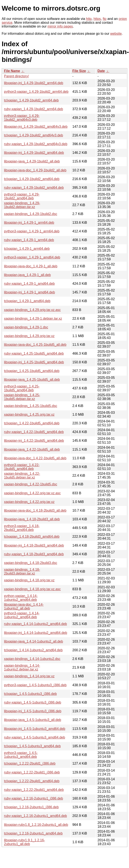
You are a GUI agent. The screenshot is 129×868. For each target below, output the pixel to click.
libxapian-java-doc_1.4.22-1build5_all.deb (35, 458)
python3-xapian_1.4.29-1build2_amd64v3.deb (22, 118)
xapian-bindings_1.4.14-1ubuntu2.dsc (32, 659)
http (89, 19)
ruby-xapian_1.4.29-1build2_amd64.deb (34, 188)
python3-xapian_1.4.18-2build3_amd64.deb (22, 528)
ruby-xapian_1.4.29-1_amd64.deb (29, 284)
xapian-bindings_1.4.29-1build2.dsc (31, 214)
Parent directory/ (16, 76)
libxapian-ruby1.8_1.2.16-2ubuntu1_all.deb (36, 825)
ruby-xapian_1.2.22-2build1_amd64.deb (34, 790)
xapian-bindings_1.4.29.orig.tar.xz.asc (32, 310)
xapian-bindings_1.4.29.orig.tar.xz (29, 336)
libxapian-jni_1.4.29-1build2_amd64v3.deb (36, 127)
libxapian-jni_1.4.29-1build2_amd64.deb (34, 153)
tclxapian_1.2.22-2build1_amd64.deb (32, 781)
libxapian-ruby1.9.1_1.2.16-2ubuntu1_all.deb (24, 842)
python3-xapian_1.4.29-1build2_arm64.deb (36, 92)
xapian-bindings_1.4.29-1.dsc (26, 327)
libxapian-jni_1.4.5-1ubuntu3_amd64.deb (35, 729)
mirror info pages (60, 26)
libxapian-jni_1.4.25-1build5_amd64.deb (34, 362)
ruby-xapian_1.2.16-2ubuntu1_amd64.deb (35, 816)
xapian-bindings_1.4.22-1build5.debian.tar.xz (22, 476)
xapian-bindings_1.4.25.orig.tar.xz (29, 415)
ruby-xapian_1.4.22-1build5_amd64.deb (34, 432)
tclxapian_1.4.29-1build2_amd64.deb (32, 179)
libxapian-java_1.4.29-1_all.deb (27, 275)
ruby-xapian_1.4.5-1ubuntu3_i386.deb (33, 702)
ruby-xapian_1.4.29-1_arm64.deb (29, 240)
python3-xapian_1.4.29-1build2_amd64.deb (22, 196)
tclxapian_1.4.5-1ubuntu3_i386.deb (30, 694)
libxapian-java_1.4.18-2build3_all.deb (32, 519)
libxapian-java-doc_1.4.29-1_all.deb (31, 266)
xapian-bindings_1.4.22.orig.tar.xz (29, 502)
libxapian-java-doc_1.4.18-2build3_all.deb (35, 510)
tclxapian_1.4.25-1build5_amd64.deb (32, 371)
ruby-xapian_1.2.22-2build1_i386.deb (32, 772)
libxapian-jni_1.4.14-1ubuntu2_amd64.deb (36, 633)
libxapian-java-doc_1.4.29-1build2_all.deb (35, 170)
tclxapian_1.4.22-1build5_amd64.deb (32, 423)
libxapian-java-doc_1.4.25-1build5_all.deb (35, 345)
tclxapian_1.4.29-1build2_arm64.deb (31, 100)
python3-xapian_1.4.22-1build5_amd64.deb (22, 467)
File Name (12, 71)
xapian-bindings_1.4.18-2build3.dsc (31, 563)
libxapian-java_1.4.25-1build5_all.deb (32, 380)
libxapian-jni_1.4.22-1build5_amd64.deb (34, 441)
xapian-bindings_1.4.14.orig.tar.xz (29, 676)
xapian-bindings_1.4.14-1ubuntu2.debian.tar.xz (22, 667)
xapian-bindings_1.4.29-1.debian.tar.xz (33, 319)
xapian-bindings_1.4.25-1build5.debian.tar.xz (22, 397)
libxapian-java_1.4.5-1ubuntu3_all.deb (33, 720)
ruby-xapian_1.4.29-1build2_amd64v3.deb (36, 144)
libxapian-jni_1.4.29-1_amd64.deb (29, 292)
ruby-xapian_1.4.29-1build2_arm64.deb (33, 109)
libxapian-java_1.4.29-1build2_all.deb (32, 161)
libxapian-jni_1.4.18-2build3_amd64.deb (34, 545)
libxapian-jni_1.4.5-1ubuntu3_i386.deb (33, 711)
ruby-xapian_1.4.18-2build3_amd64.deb (34, 554)
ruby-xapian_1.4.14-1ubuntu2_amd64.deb (35, 624)
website (116, 34)
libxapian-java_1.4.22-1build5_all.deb (32, 449)
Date (101, 71)
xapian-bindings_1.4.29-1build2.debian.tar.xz (22, 205)
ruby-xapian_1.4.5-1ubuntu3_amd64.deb (35, 737)
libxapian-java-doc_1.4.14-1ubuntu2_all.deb (24, 606)
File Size (79, 71)
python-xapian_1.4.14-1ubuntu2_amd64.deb (21, 598)
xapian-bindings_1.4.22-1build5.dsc (31, 484)
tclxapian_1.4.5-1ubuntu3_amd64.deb (32, 746)
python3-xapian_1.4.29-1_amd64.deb (32, 257)
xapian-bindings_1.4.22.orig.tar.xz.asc (32, 493)
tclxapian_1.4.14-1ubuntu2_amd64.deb (33, 650)
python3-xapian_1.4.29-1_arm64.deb (32, 231)
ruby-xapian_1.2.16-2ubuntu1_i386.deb (33, 798)
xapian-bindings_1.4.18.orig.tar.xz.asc (32, 589)
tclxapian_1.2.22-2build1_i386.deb (30, 763)
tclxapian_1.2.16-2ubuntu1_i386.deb (31, 807)
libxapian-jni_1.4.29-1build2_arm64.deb (34, 83)
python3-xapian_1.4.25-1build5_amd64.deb (22, 388)
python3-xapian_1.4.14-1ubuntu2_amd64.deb (22, 615)
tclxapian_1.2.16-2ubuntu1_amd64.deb (33, 833)
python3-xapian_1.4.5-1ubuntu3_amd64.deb (21, 755)
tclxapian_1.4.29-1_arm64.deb (27, 249)
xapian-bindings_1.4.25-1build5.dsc (31, 406)
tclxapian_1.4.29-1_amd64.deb (27, 301)
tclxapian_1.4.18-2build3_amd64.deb (32, 537)
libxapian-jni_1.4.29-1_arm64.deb (29, 223)
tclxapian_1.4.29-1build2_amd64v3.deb (33, 135)
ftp (105, 19)
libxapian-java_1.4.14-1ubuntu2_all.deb (33, 641)
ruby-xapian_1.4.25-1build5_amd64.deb (34, 353)
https (97, 19)
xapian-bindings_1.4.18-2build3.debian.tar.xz (22, 571)
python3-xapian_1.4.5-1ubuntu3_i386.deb (35, 685)
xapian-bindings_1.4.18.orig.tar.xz (29, 580)
